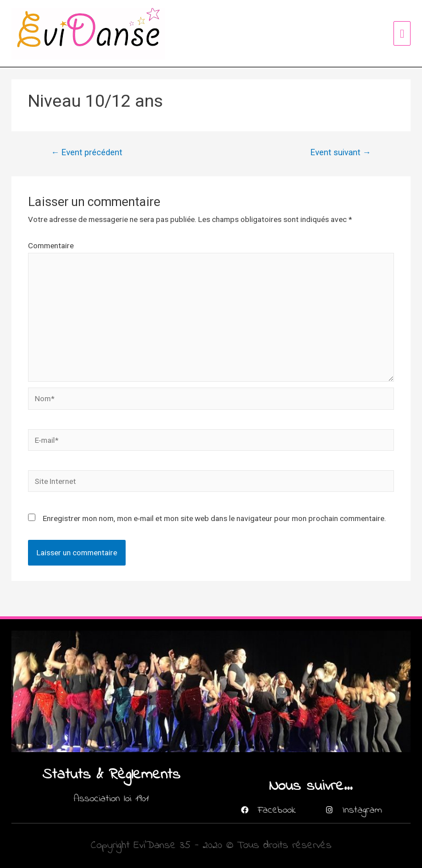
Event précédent (87, 152)
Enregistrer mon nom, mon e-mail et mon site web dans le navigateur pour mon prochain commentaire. (214, 518)
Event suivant (341, 152)
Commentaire (51, 245)
